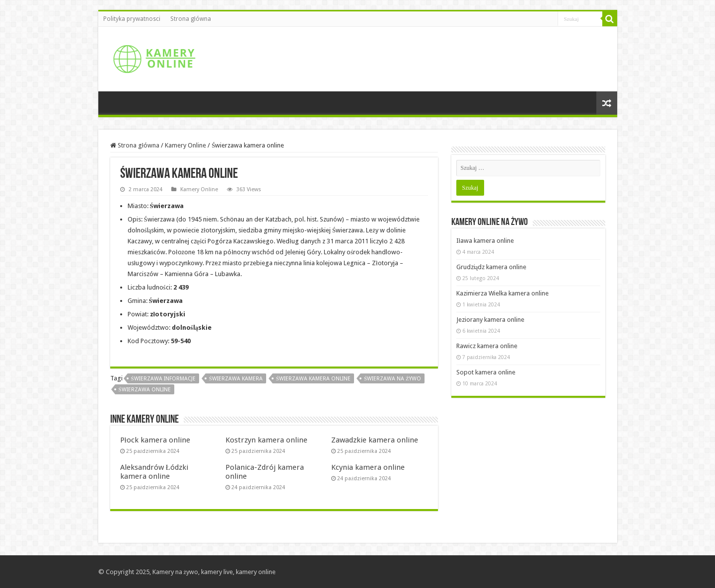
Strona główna (191, 19)
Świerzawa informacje (163, 379)
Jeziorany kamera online (490, 320)
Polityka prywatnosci (132, 19)
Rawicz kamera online (487, 346)
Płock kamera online (155, 440)
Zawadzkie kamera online (375, 440)
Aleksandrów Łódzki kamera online (154, 472)
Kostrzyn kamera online (266, 440)
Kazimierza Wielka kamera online (502, 293)
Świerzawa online (145, 390)
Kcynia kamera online (368, 467)
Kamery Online (185, 145)
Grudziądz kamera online (492, 267)
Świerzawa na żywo (393, 379)
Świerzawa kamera (236, 379)
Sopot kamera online (486, 372)
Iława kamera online (485, 241)
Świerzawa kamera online (313, 379)
